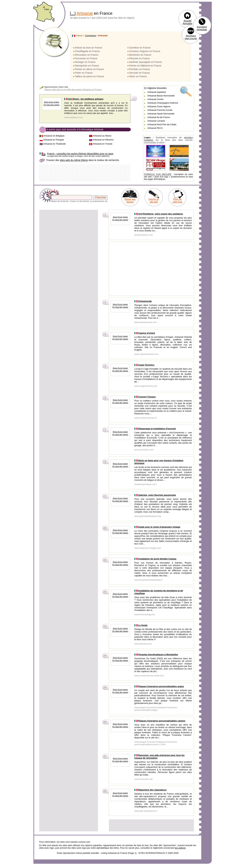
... (73, 13)
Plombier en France (140, 69)
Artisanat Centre (156, 99)
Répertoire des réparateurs (152, 790)
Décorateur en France (87, 55)
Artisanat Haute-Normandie (161, 114)
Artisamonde (145, 301)
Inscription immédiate (202, 28)
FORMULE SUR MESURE (158, 174)
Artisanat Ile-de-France (159, 117)
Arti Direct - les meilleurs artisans (86, 99)
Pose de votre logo (177, 200)
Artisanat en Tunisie (103, 144)
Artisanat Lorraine (156, 121)
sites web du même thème (74, 160)
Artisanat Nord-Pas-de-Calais (162, 124)
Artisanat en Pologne (54, 140)
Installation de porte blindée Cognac (157, 559)
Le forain (143, 625)
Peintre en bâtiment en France (145, 66)
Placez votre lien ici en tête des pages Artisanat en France (73, 89)
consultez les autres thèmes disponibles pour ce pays (80, 154)
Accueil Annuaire (187, 22)
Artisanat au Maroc (102, 136)
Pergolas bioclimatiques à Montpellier (158, 655)
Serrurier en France (139, 73)
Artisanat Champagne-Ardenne (163, 103)
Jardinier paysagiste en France (145, 62)
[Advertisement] (69, 234)
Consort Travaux (147, 397)
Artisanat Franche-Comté (160, 110)
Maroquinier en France (87, 66)
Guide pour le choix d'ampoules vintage (159, 527)
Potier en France (84, 73)
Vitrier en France (138, 76)
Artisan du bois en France (89, 48)
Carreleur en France (140, 48)
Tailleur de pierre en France (89, 76)
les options (180, 848)
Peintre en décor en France (89, 69)
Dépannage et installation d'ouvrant (157, 429)
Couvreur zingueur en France (145, 51)
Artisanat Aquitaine (157, 92)
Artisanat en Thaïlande (54, 144)
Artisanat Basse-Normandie (161, 96)
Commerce (91, 36)
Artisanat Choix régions (159, 106)
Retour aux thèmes (130, 200)
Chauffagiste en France (87, 51)
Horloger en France (85, 62)
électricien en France (140, 55)
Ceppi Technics (146, 365)
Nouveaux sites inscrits (191, 37)
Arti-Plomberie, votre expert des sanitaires (160, 214)
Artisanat (85, 13)
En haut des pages (52, 105)
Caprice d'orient (146, 333)
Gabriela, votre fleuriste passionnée (157, 495)
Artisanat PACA (155, 128)
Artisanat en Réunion (103, 140)
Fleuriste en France (139, 58)
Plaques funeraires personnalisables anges (161, 686)
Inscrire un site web (154, 200)
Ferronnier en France (86, 58)
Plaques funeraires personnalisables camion (162, 721)
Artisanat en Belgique (54, 136)
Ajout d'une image (52, 102)
